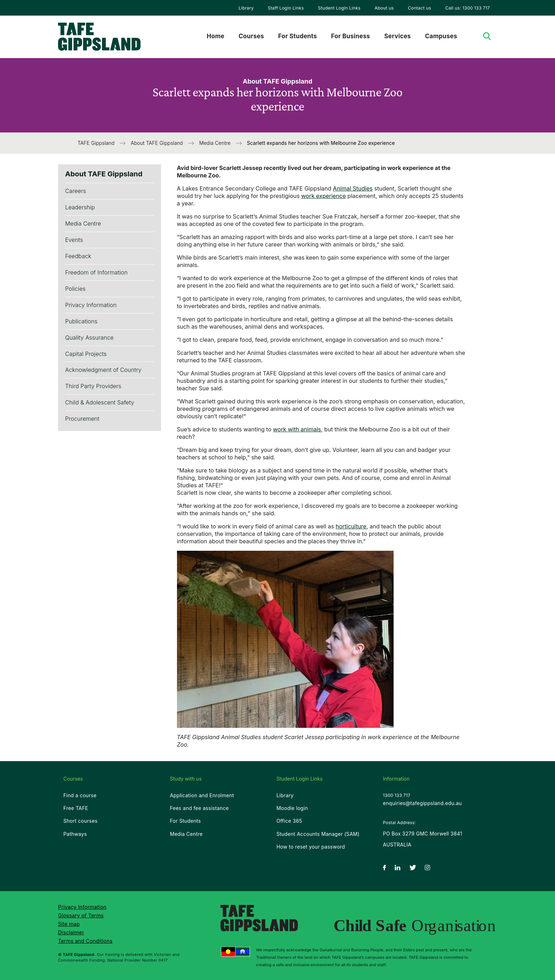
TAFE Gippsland (97, 143)
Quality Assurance (89, 338)
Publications (81, 321)
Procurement (82, 419)
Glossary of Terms (81, 915)
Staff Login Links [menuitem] (286, 8)
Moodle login (292, 808)
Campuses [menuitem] (441, 36)
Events (74, 240)
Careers (76, 191)
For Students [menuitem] (297, 36)
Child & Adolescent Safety (100, 402)
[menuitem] (246, 8)
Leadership (80, 207)
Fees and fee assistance (199, 808)
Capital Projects (86, 354)
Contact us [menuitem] (419, 8)
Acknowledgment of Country (103, 370)
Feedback (78, 256)
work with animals (297, 429)
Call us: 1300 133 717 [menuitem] (468, 8)
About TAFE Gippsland (158, 143)
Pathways (75, 834)
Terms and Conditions (85, 941)
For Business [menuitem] (350, 36)
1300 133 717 (397, 795)
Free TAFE (76, 808)
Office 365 (289, 821)
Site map (69, 924)
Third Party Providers (93, 386)
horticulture (351, 526)
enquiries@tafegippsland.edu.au (422, 803)
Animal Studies (353, 188)
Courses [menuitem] (251, 36)
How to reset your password (311, 847)
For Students (185, 821)
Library (246, 8)
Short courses (80, 821)
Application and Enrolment (202, 795)
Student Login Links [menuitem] (339, 8)
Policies (75, 289)
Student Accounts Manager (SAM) (318, 834)
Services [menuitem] (397, 36)
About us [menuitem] (384, 8)
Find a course (80, 795)
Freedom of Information (96, 272)
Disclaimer (71, 932)
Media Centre (216, 143)
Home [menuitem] (216, 36)
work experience (324, 196)
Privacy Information (91, 305)
